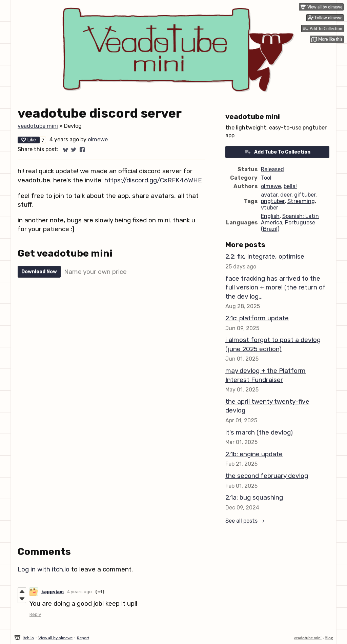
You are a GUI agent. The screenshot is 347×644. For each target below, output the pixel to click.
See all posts (241, 521)
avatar (269, 195)
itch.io (28, 638)
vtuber (270, 208)
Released (272, 169)
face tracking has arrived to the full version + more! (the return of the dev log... (275, 287)
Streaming (301, 201)
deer (286, 195)
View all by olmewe (55, 638)
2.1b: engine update (254, 454)
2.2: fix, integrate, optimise (265, 256)
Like (29, 140)
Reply (35, 614)
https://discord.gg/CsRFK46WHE (153, 180)
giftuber (305, 195)
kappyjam (53, 592)
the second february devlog (267, 476)
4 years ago (79, 592)
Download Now (39, 272)
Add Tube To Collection (278, 152)
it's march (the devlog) (259, 432)
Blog (329, 638)
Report (83, 638)
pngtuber (273, 201)
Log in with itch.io (44, 569)
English (270, 216)
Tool (266, 178)
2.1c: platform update (257, 318)
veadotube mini (38, 126)
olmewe (98, 139)
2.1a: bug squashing (254, 497)
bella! (290, 186)
